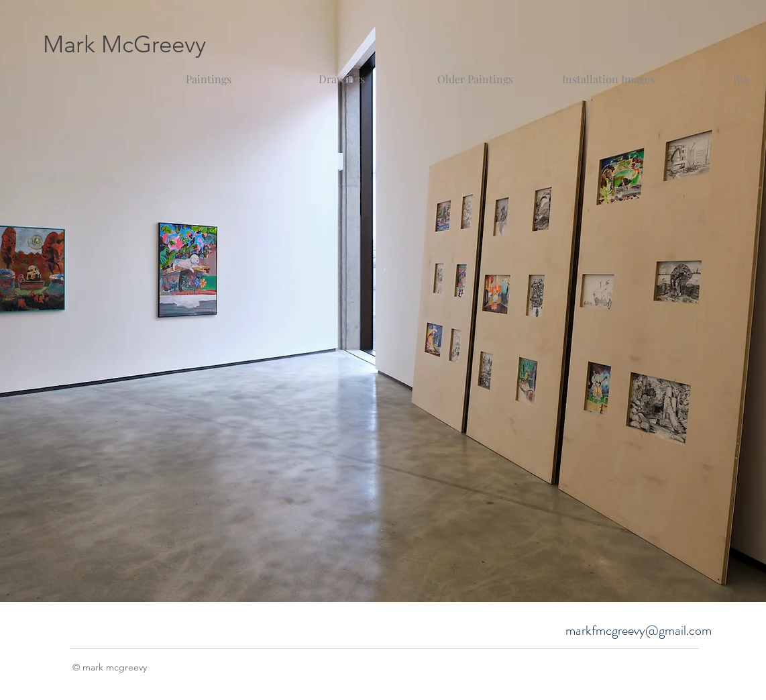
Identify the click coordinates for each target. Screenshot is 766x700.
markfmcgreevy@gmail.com (639, 631)
